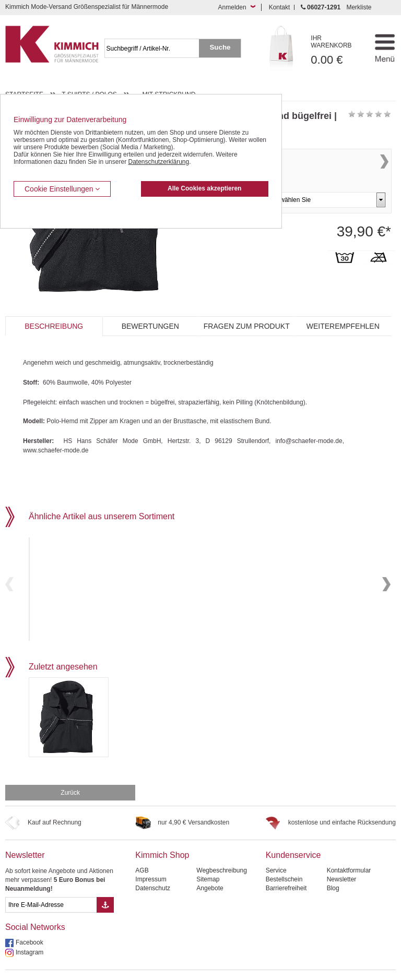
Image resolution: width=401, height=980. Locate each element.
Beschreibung (54, 326)
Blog (333, 867)
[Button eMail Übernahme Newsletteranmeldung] (105, 883)
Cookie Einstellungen (62, 189)
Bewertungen (150, 326)
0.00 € (337, 50)
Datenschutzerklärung (158, 162)
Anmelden (232, 7)
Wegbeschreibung (222, 849)
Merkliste (359, 7)
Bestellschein (284, 858)
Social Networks (35, 906)
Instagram (30, 931)
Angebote (210, 867)
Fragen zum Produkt (247, 326)
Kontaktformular (349, 849)
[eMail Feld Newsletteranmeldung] (51, 883)
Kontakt (280, 7)
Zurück (70, 771)
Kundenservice (293, 834)
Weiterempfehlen (343, 326)
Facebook (30, 921)
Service (276, 849)
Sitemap (208, 858)
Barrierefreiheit (286, 867)
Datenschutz (153, 867)
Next (384, 172)
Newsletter (25, 834)
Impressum (151, 858)
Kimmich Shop (162, 834)
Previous (9, 573)
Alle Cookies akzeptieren (204, 188)
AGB (142, 849)
